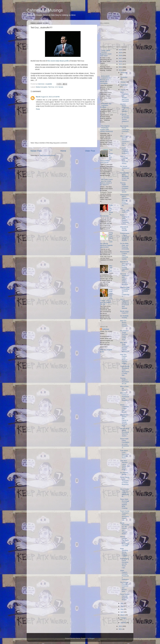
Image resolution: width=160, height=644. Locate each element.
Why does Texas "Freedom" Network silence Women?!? (125, 347)
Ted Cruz (51, 87)
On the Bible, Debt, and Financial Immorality (124, 246)
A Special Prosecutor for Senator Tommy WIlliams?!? (125, 119)
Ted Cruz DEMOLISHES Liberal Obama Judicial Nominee (124, 279)
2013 (121, 70)
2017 (121, 58)
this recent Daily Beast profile (58, 61)
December (124, 73)
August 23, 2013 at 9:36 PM (50, 97)
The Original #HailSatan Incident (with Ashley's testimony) (106, 129)
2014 (121, 67)
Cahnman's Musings (45, 10)
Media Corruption (42, 87)
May (122, 609)
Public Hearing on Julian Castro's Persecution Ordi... (125, 219)
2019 (121, 53)
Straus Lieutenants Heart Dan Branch (124, 408)
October (123, 82)
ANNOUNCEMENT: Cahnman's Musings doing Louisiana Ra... (125, 200)
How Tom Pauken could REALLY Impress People (124, 359)
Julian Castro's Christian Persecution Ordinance (124, 575)
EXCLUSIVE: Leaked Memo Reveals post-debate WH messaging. (105, 80)
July (122, 603)
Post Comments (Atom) (48, 155)
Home (63, 151)
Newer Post (36, 151)
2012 (121, 626)
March (123, 615)
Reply (38, 109)
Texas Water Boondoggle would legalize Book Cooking (125, 504)
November (124, 77)
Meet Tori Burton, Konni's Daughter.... (125, 324)
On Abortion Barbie (124, 473)
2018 (121, 55)
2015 (121, 64)
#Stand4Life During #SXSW (124, 229)
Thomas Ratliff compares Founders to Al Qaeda (124, 187)
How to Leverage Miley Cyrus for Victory (124, 160)
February (124, 618)
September (124, 85)
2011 (121, 629)
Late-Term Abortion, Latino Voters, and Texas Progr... (125, 465)
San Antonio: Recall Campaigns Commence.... (125, 130)
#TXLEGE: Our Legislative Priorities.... (106, 106)
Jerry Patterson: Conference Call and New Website (124, 304)
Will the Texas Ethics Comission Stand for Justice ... (125, 432)
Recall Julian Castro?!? (124, 312)
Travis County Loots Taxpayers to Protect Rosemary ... (125, 482)
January (123, 623)
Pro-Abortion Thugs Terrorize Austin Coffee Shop (124, 335)
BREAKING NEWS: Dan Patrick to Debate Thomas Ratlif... (124, 420)
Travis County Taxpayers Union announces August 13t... (125, 516)
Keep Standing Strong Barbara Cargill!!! (124, 552)
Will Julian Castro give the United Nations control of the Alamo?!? (106, 182)
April (122, 612)
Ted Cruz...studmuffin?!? (125, 210)
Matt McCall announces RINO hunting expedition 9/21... (125, 266)
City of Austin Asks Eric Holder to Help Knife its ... (124, 493)
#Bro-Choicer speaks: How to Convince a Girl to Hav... (125, 141)
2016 (121, 61)
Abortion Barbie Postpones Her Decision (124, 108)
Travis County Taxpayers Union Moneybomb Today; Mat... (125, 371)
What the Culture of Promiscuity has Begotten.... (125, 397)
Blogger (92, 638)
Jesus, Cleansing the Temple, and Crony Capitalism (124, 97)
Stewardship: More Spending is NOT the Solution (124, 176)
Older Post (90, 151)
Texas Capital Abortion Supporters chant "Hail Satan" (106, 53)
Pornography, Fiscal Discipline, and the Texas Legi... (125, 563)
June (122, 606)
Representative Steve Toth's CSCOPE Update (125, 255)
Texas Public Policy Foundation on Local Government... (125, 443)
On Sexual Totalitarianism (125, 168)
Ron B (38, 97)
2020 (121, 50)
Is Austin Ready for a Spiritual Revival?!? (124, 151)
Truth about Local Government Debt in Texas (124, 454)
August (123, 90)
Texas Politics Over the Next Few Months (125, 597)
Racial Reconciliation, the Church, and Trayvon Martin (125, 528)
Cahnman (106, 329)
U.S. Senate (59, 87)
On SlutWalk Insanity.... (124, 317)
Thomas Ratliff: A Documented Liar (124, 381)
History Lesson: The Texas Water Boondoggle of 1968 (125, 541)
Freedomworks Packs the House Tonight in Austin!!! (125, 237)
